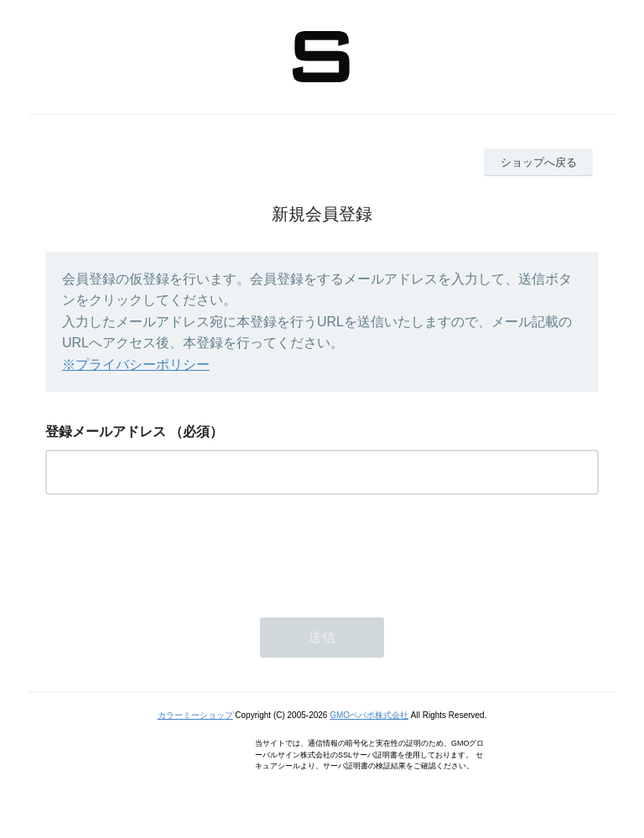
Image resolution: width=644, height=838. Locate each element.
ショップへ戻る (539, 162)
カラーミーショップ (195, 715)
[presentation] (173, 551)
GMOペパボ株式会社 (369, 715)
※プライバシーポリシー (136, 364)
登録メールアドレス (106, 432)
